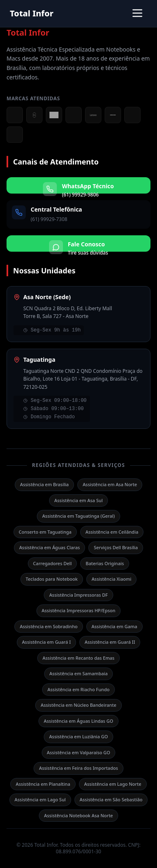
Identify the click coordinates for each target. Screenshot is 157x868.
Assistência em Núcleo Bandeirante (78, 705)
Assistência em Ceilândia (112, 532)
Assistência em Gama (114, 626)
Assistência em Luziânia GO (78, 736)
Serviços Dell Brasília (116, 547)
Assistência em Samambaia (79, 673)
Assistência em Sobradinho (48, 626)
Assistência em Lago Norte (113, 784)
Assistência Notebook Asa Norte (78, 815)
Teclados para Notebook (52, 579)
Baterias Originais (105, 563)
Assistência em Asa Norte (110, 484)
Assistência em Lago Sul (40, 799)
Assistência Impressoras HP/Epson (78, 610)
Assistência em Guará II (110, 642)
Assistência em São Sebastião (111, 799)
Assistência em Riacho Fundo (78, 689)
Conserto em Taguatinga (45, 532)
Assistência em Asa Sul (78, 500)
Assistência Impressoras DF (78, 595)
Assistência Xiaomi (111, 579)
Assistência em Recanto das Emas (78, 658)
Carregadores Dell (53, 563)
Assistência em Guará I (46, 642)
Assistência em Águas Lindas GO (78, 721)
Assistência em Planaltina (43, 784)
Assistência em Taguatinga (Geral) (78, 516)
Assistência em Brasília (44, 484)
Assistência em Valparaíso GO (79, 752)
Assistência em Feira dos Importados (78, 768)
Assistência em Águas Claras (50, 547)
